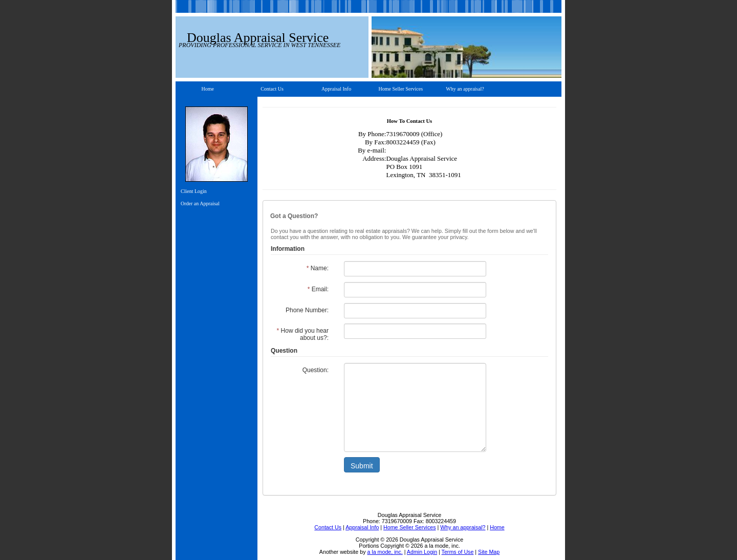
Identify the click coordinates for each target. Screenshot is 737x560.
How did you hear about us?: (303, 334)
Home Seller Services (400, 89)
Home (208, 89)
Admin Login (422, 552)
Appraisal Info (336, 89)
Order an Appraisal (200, 203)
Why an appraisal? (465, 89)
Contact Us (272, 89)
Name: (318, 268)
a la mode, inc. (385, 552)
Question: (316, 370)
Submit (362, 466)
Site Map (489, 552)
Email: (318, 289)
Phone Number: (307, 310)
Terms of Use (458, 552)
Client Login (194, 191)
